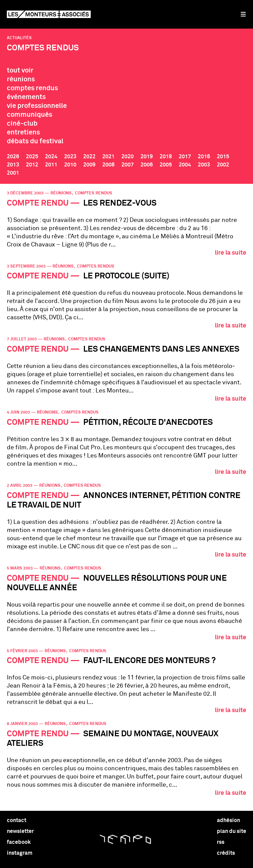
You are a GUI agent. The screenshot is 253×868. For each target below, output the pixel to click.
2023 (70, 157)
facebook (19, 842)
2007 (128, 165)
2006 (147, 165)
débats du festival (35, 141)
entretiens (23, 132)
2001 (13, 173)
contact (17, 820)
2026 (13, 157)
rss (221, 842)
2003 (204, 165)
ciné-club (22, 124)
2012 (32, 165)
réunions (21, 79)
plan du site (232, 831)
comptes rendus (32, 88)
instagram (20, 853)
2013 (13, 165)
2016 (204, 157)
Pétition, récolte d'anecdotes (110, 422)
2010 (70, 165)
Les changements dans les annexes (123, 349)
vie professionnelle (37, 106)
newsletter (20, 831)
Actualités (19, 38)
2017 (185, 157)
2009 (89, 165)
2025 (32, 157)
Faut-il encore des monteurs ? (111, 661)
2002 (223, 165)
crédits (226, 853)
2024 (51, 157)
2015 (223, 157)
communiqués (29, 115)
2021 (108, 157)
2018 (166, 157)
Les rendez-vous (82, 203)
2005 (166, 165)
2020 (128, 157)
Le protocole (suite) (88, 276)
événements (26, 97)
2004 (185, 165)
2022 (89, 157)
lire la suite (230, 253)
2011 (51, 165)
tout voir (20, 70)
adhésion (228, 820)
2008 (108, 165)
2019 (147, 157)
